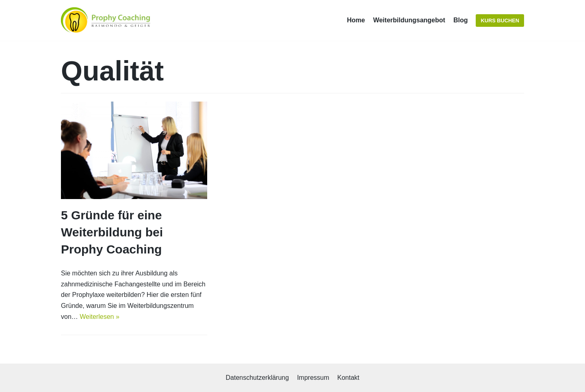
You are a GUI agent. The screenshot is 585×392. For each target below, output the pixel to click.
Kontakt (348, 378)
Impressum (313, 378)
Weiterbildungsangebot (409, 20)
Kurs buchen (500, 21)
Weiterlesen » (100, 317)
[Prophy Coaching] (108, 20)
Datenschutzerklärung (257, 378)
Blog (461, 20)
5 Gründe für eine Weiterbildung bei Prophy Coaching (112, 232)
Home (356, 20)
